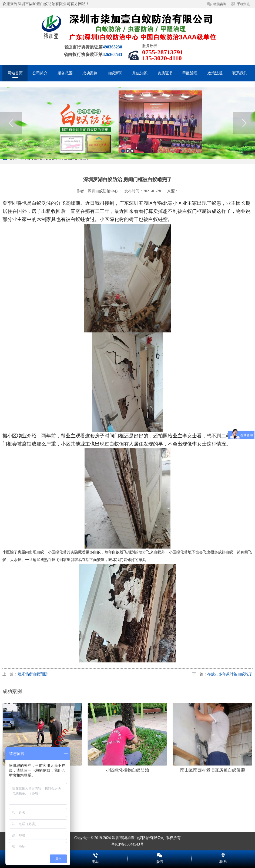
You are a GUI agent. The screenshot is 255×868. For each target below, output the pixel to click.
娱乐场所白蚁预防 (33, 674)
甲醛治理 (190, 73)
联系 (223, 854)
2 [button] (128, 175)
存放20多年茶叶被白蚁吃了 (230, 674)
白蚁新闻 (115, 73)
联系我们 (240, 73)
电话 (96, 854)
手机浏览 (243, 4)
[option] (127, 147)
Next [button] (244, 147)
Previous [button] (11, 147)
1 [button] (123, 175)
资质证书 (165, 73)
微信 (159, 854)
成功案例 (90, 73)
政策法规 (215, 73)
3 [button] (132, 175)
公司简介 (40, 73)
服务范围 (65, 73)
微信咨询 (220, 4)
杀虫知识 (140, 73)
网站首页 (15, 73)
